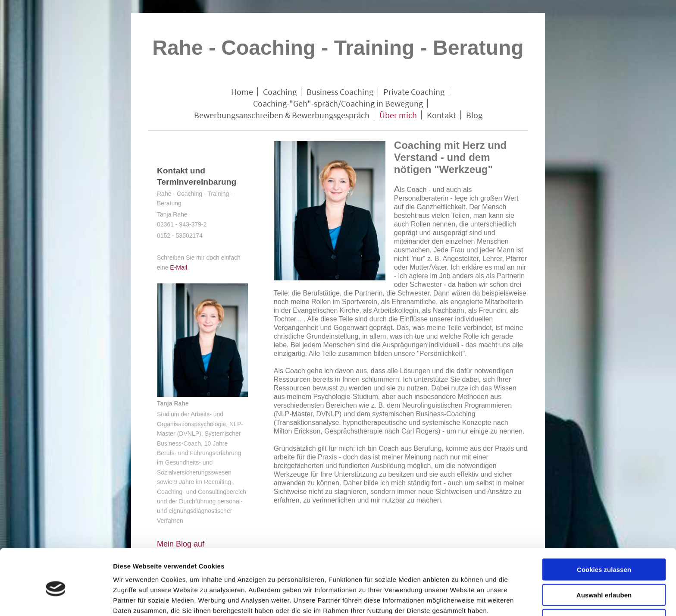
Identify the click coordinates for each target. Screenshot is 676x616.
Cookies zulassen (604, 530)
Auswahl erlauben (604, 555)
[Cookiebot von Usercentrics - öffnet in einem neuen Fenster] (56, 599)
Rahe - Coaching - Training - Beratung (338, 48)
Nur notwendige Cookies (604, 580)
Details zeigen (458, 599)
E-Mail (178, 267)
